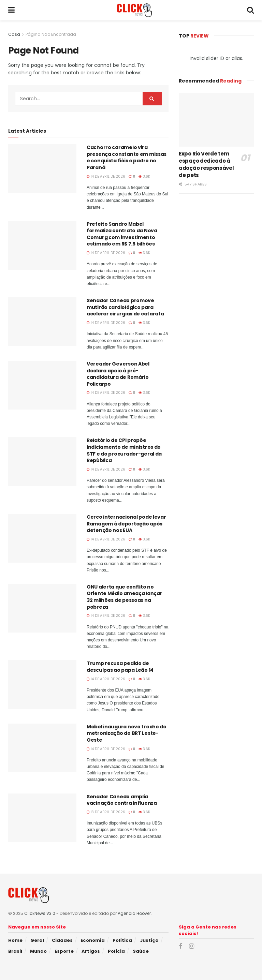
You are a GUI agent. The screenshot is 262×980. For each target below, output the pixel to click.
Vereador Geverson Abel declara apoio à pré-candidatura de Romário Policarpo (118, 374)
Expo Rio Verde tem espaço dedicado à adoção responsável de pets (206, 164)
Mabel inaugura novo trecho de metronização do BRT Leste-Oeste (127, 733)
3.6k (144, 176)
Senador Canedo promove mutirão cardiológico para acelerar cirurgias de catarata (125, 307)
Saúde (141, 951)
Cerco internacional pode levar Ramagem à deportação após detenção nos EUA (126, 524)
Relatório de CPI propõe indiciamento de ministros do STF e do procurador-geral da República (124, 450)
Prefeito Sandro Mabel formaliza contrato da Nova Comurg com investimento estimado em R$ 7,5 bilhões (122, 234)
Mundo (38, 951)
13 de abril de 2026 (106, 812)
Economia (93, 940)
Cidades (62, 940)
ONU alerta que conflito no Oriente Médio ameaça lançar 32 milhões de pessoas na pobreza (124, 597)
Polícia (116, 951)
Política (122, 940)
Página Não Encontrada (51, 34)
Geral (37, 940)
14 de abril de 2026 (106, 176)
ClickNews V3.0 (40, 913)
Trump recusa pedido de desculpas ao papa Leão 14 (120, 667)
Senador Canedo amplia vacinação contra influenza (122, 800)
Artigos (91, 951)
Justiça (149, 940)
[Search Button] (152, 99)
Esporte (64, 951)
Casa (14, 34)
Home (15, 940)
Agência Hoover (134, 913)
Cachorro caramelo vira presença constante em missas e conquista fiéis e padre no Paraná (127, 157)
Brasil (15, 951)
